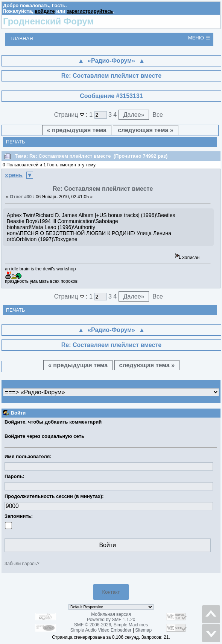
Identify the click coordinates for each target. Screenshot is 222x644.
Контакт (111, 592)
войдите (45, 11)
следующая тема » (145, 130)
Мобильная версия (111, 614)
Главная (22, 38)
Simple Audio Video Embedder (101, 630)
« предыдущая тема (77, 130)
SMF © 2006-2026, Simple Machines (111, 625)
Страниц (70, 115)
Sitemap (143, 630)
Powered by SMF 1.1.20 (111, 620)
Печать (16, 142)
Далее (134, 115)
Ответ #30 (21, 197)
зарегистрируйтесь (90, 11)
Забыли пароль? (22, 564)
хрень (14, 175)
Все (158, 115)
